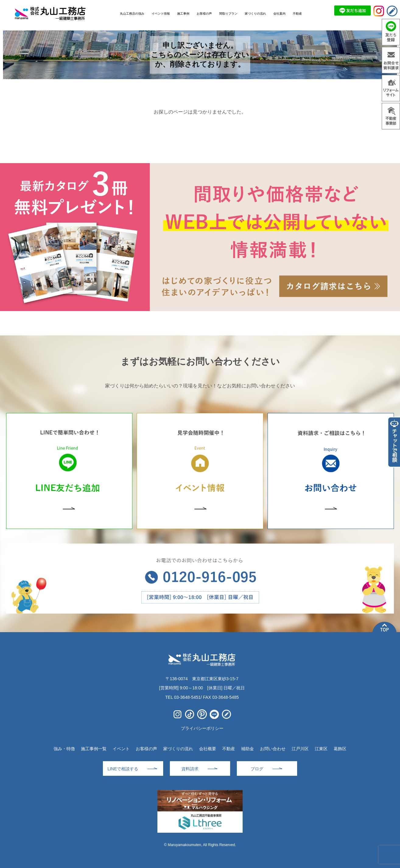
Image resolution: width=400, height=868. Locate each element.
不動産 (229, 749)
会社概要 (208, 749)
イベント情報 (161, 14)
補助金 (247, 749)
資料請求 (190, 769)
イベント (121, 749)
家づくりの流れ (178, 749)
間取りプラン (228, 14)
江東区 (321, 749)
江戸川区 (300, 749)
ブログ (257, 769)
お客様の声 (146, 749)
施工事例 (183, 14)
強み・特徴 (64, 749)
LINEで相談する (123, 769)
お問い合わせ (273, 749)
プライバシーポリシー (202, 728)
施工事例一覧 (94, 749)
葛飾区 (340, 749)
